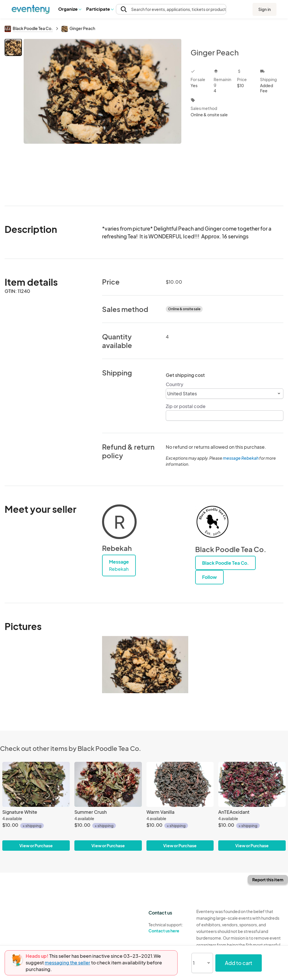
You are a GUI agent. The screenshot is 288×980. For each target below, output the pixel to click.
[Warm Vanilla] (180, 784)
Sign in (265, 9)
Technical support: (168, 928)
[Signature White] (36, 784)
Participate (100, 9)
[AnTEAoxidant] (252, 784)
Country (175, 384)
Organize (70, 9)
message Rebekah (241, 458)
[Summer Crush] (108, 784)
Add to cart (239, 963)
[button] (70, 9)
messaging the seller (67, 963)
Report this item (268, 880)
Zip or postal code (186, 406)
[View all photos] (102, 118)
